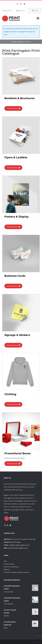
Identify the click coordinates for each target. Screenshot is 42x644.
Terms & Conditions (11, 567)
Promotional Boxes (18, 453)
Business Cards (15, 276)
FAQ (5, 561)
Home (21, 42)
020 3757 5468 (15, 542)
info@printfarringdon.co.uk (19, 545)
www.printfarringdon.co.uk (18, 548)
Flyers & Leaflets (16, 157)
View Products (13, 108)
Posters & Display (16, 217)
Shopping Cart (7, 11)
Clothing (10, 394)
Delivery (7, 569)
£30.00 (6, 616)
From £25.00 (8, 592)
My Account (21, 11)
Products (28, 42)
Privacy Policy (9, 564)
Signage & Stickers (17, 335)
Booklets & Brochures (19, 98)
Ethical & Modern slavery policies (17, 572)
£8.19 (6, 628)
